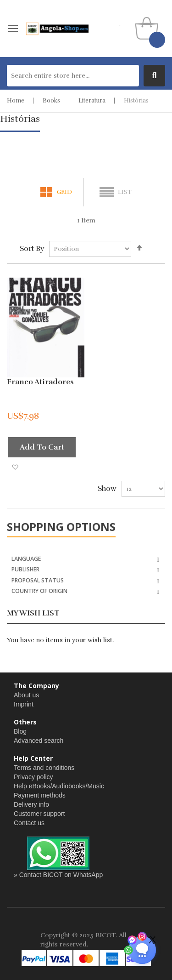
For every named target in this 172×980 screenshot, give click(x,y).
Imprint (24, 704)
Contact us (29, 823)
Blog (20, 731)
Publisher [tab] (25, 569)
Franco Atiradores (40, 382)
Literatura (92, 101)
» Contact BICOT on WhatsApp (58, 875)
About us (26, 695)
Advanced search (39, 741)
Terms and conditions (44, 768)
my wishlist (120, 23)
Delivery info (31, 804)
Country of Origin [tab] (39, 590)
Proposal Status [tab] (38, 580)
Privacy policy (33, 777)
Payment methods (40, 795)
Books (51, 101)
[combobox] (73, 76)
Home (16, 101)
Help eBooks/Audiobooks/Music (59, 786)
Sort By (32, 249)
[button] (15, 467)
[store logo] (57, 28)
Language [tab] (26, 558)
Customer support (39, 814)
